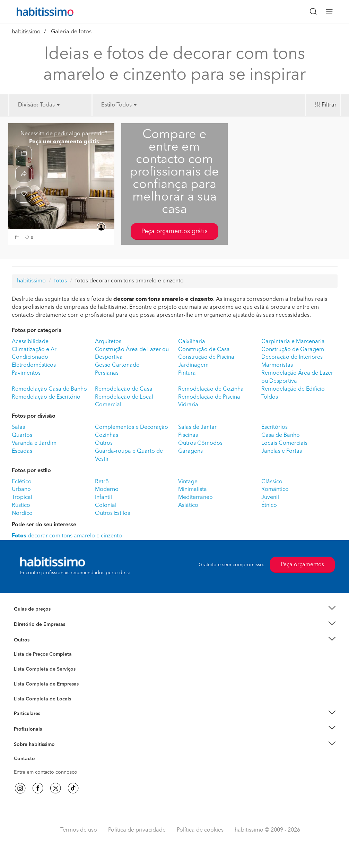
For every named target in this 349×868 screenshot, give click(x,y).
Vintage (188, 482)
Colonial (106, 505)
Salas (18, 427)
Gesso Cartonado (117, 365)
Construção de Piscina (206, 357)
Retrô (102, 482)
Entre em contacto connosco (46, 772)
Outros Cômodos (200, 443)
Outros (104, 443)
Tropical (22, 497)
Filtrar (329, 105)
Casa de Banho (281, 435)
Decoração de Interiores (292, 357)
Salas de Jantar (197, 427)
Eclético (22, 482)
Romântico (275, 490)
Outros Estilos (112, 513)
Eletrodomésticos (34, 365)
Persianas (107, 373)
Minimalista (193, 490)
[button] (18, 238)
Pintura (187, 373)
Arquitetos (108, 342)
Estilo (108, 105)
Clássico (272, 482)
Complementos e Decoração (132, 427)
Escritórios (274, 427)
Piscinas (188, 435)
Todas (50, 105)
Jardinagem (193, 365)
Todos (126, 105)
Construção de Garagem (293, 350)
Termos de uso (79, 830)
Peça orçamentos (302, 565)
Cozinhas (107, 435)
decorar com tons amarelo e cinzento (67, 536)
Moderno (107, 490)
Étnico (269, 505)
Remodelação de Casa (124, 389)
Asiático (188, 505)
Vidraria (188, 405)
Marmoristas (277, 365)
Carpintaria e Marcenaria (293, 342)
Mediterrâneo (195, 497)
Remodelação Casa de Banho (49, 389)
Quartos (22, 435)
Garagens (190, 451)
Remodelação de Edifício (293, 389)
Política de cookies (200, 830)
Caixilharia (192, 342)
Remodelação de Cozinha (211, 389)
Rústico (21, 505)
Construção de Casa (204, 350)
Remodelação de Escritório (46, 397)
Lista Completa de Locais (42, 699)
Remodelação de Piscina (209, 397)
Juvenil (270, 497)
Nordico (22, 513)
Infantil (103, 497)
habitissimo (26, 32)
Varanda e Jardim (34, 443)
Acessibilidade (30, 342)
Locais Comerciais (284, 443)
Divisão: (28, 105)
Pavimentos (26, 373)
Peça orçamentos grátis (174, 231)
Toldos (270, 397)
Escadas (22, 451)
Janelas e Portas (282, 451)
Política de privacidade (137, 830)
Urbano (21, 490)
